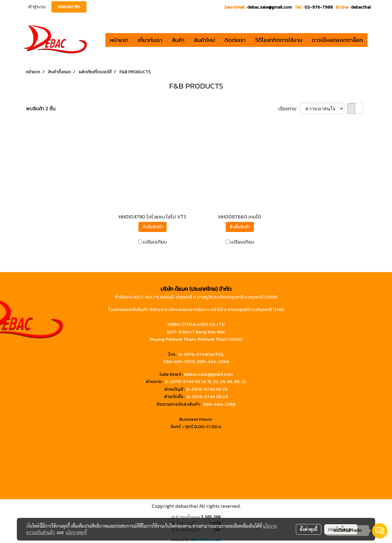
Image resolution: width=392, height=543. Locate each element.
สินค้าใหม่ (204, 40)
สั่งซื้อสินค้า (153, 227)
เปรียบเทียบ (155, 242)
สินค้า (178, 40)
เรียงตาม (289, 108)
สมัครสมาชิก (69, 7)
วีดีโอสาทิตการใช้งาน (279, 40)
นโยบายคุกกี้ (76, 532)
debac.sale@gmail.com (208, 374)
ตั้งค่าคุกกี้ (309, 529)
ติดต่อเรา (235, 40)
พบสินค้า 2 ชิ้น (41, 108)
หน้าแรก (119, 40)
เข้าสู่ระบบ (36, 7)
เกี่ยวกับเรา (150, 40)
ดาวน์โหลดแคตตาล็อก (337, 40)
